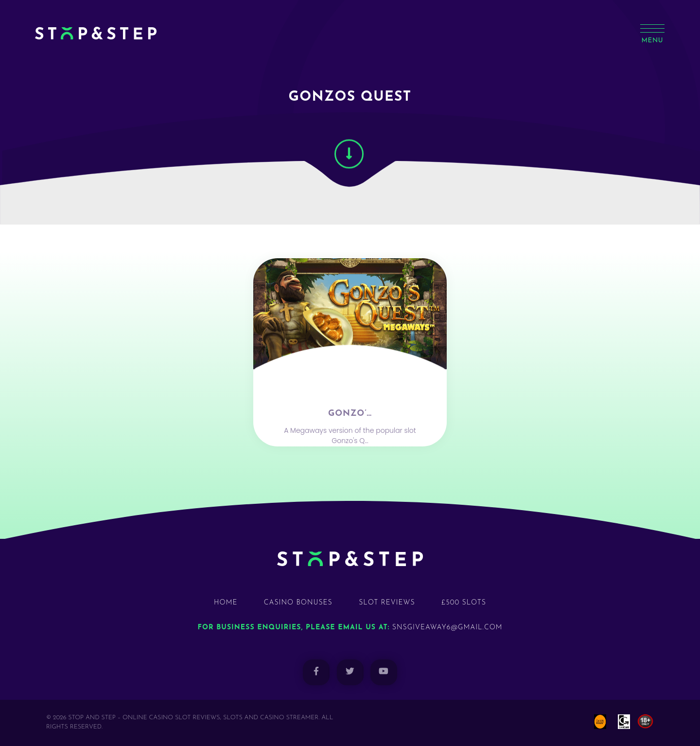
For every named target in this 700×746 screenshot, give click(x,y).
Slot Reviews (387, 603)
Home (226, 603)
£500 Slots (464, 603)
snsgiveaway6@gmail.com (447, 628)
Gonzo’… (350, 432)
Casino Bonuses (298, 603)
